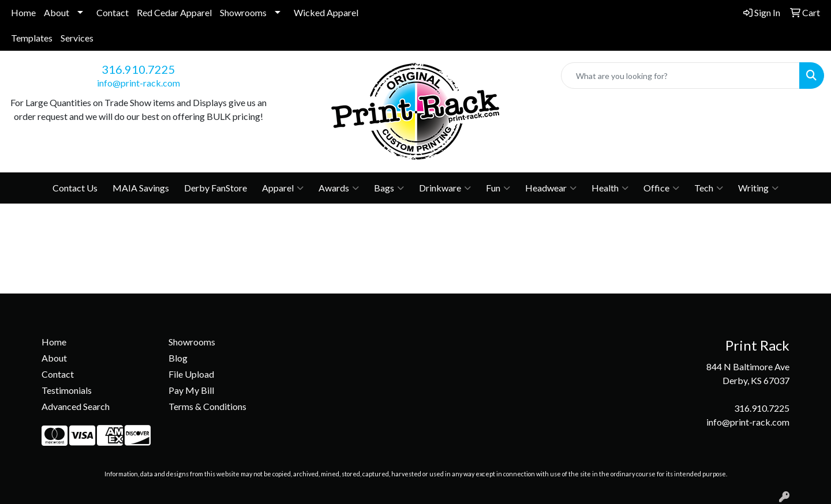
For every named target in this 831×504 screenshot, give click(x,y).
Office (661, 188)
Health (610, 188)
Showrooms (243, 12)
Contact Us (75, 188)
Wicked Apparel (326, 12)
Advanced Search (76, 406)
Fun (498, 188)
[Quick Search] (680, 76)
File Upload (191, 374)
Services (77, 38)
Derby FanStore (216, 188)
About (57, 12)
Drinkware (445, 188)
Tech (709, 188)
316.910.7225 (138, 69)
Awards (339, 188)
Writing (758, 188)
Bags (389, 188)
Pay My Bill (191, 390)
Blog (178, 358)
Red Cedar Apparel (174, 12)
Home (23, 12)
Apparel (283, 188)
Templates (32, 38)
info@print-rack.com (138, 83)
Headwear (551, 188)
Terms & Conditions (207, 406)
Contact (113, 12)
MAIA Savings (141, 188)
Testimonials (67, 390)
